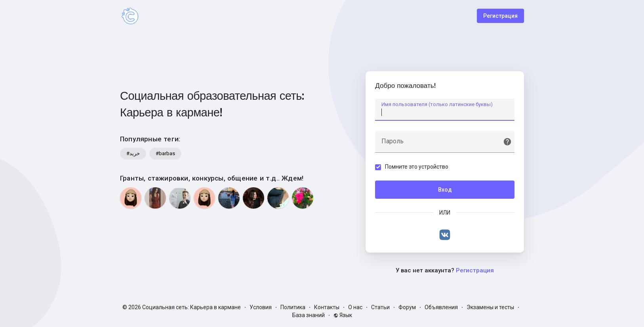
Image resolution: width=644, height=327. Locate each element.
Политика (293, 307)
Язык (343, 315)
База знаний (309, 315)
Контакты (327, 307)
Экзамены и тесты (490, 307)
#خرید (133, 153)
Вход (445, 190)
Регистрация (500, 16)
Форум (407, 307)
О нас (355, 307)
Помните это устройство (417, 167)
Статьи (380, 307)
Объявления (441, 307)
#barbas (165, 153)
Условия (261, 307)
